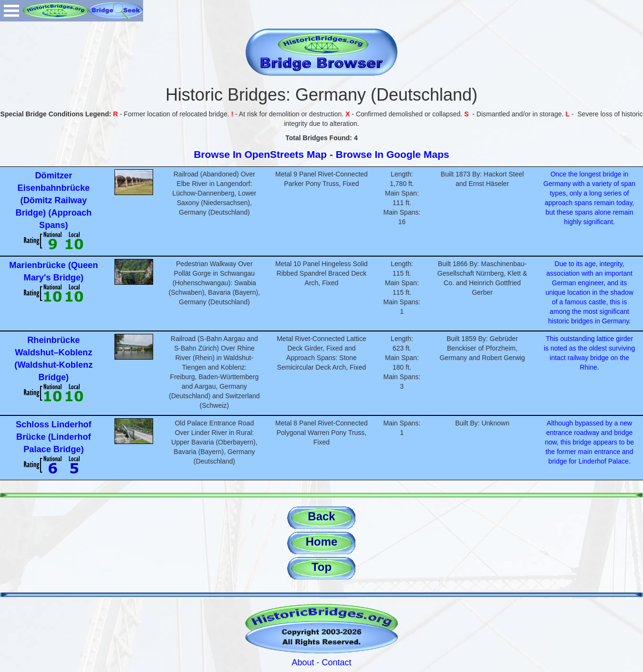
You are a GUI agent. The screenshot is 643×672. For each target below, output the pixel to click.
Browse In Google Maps (393, 154)
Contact (337, 662)
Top (321, 567)
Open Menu (11, 11)
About (303, 662)
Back (321, 516)
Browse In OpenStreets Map (260, 154)
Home (322, 542)
